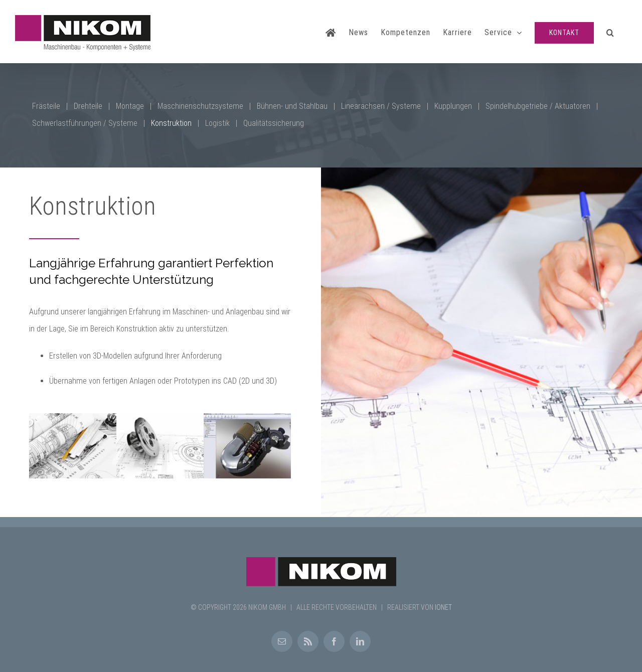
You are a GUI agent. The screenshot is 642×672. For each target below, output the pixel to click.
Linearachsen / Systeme (381, 106)
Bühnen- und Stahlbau (292, 106)
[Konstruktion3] (73, 445)
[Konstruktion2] (160, 445)
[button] (610, 32)
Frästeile (46, 106)
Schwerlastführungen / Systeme (85, 123)
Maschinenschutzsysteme (200, 106)
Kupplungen (453, 106)
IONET (443, 607)
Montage (130, 106)
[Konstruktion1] (247, 445)
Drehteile (88, 106)
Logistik (217, 123)
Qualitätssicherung (274, 123)
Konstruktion (171, 123)
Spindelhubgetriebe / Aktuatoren (538, 106)
